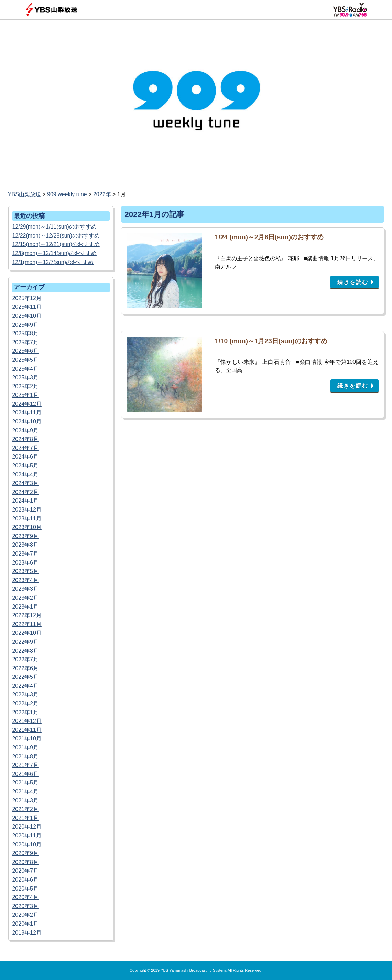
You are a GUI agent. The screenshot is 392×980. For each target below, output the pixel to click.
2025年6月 (25, 351)
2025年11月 (27, 307)
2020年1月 (25, 924)
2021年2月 (25, 809)
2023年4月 (25, 580)
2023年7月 (25, 554)
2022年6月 (25, 668)
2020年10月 (27, 845)
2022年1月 (25, 712)
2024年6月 (25, 457)
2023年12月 (27, 510)
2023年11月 (27, 519)
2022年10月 (27, 633)
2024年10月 (27, 421)
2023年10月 (27, 527)
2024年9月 (25, 430)
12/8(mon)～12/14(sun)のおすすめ (54, 253)
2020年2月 (25, 915)
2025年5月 (25, 360)
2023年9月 (25, 536)
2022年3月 (25, 694)
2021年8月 (25, 756)
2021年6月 (25, 774)
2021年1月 (25, 818)
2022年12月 (27, 615)
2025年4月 (25, 369)
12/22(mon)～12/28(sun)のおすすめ (56, 236)
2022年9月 (25, 642)
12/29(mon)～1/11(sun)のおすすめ (54, 227)
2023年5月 (25, 571)
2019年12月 (27, 933)
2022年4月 (25, 686)
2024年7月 (25, 448)
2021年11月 (27, 730)
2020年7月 (25, 871)
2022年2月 (25, 703)
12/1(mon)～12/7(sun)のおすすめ (53, 262)
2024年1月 (25, 501)
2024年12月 (27, 404)
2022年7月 (25, 659)
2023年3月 (25, 589)
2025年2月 (25, 386)
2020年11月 (27, 836)
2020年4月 (25, 897)
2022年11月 (27, 624)
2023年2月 (25, 598)
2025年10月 (27, 316)
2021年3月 (25, 800)
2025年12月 (27, 298)
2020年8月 (25, 862)
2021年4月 (25, 792)
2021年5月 (25, 783)
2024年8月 (25, 439)
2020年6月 (25, 880)
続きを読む (353, 282)
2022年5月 (25, 677)
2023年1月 (25, 607)
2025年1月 (25, 395)
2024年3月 (25, 483)
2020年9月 (25, 853)
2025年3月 (25, 377)
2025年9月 (25, 325)
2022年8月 (25, 651)
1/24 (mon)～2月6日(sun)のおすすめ (269, 237)
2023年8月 (25, 545)
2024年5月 (25, 466)
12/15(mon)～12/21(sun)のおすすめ (56, 244)
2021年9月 (25, 747)
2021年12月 (27, 721)
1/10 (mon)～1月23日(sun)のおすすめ (271, 341)
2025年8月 (25, 333)
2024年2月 (25, 492)
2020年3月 (25, 906)
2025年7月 (25, 342)
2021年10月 (27, 739)
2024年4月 (25, 475)
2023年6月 (25, 563)
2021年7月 (25, 765)
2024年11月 (27, 413)
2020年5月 (25, 889)
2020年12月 (27, 827)
